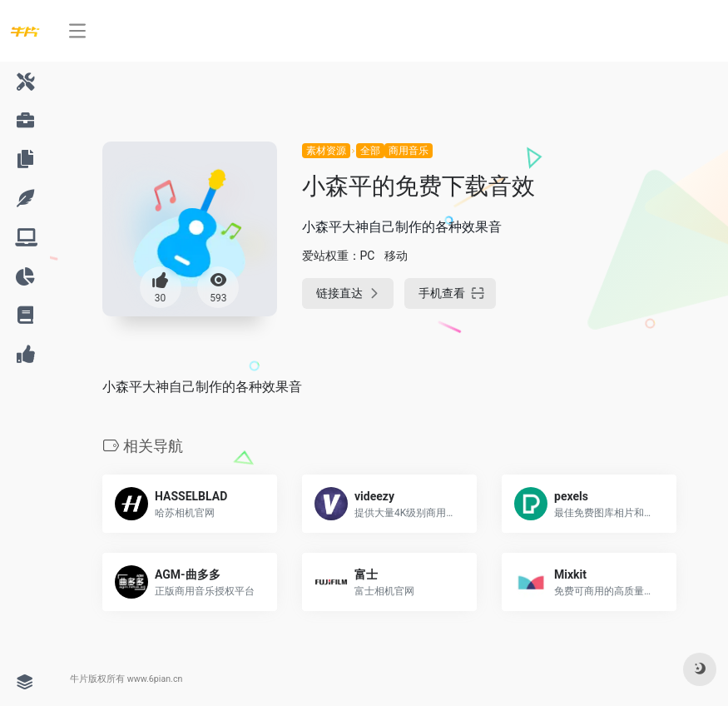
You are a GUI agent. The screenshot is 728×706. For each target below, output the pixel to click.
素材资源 (326, 151)
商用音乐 (409, 151)
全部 (370, 151)
